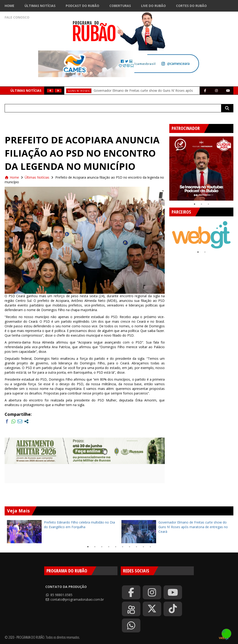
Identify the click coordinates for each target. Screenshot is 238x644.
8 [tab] (136, 547)
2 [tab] (201, 204)
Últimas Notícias (40, 6)
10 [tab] (150, 547)
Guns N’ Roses (79, 91)
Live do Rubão (153, 6)
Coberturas (120, 6)
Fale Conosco (17, 17)
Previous (166, 167)
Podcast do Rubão (82, 6)
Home (9, 6)
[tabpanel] (201, 169)
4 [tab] (109, 547)
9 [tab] (143, 547)
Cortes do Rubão (191, 6)
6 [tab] (123, 547)
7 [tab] (130, 547)
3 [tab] (208, 204)
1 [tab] (195, 204)
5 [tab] (116, 547)
